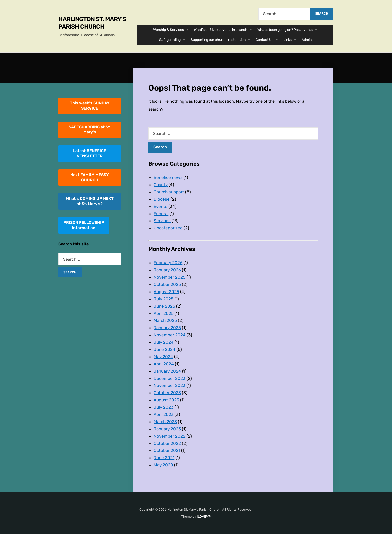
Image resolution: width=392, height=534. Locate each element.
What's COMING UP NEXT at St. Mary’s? (90, 201)
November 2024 (170, 335)
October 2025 (167, 284)
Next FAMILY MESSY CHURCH (90, 177)
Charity (161, 185)
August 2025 (166, 292)
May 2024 (163, 357)
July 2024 (164, 342)
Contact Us (267, 40)
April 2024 (164, 364)
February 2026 (168, 263)
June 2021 (164, 458)
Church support (169, 192)
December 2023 (170, 378)
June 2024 (165, 349)
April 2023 (164, 414)
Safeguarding (172, 40)
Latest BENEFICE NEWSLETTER (90, 153)
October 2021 (167, 450)
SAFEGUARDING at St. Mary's (90, 130)
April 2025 (164, 313)
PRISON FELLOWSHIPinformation (84, 225)
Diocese (162, 199)
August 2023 (166, 400)
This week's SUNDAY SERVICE (90, 106)
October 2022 (167, 443)
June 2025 (164, 306)
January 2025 (167, 328)
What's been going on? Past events (288, 30)
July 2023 (164, 407)
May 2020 (163, 465)
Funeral (161, 214)
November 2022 (170, 436)
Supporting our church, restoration (221, 40)
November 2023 (170, 385)
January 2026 (167, 270)
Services (162, 221)
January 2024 (167, 371)
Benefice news (168, 177)
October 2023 (167, 393)
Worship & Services (171, 30)
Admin (307, 40)
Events (161, 206)
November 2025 (170, 277)
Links (290, 40)
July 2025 (164, 299)
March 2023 (165, 422)
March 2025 (165, 320)
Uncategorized (168, 228)
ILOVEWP (204, 517)
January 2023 (167, 429)
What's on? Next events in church (223, 30)
